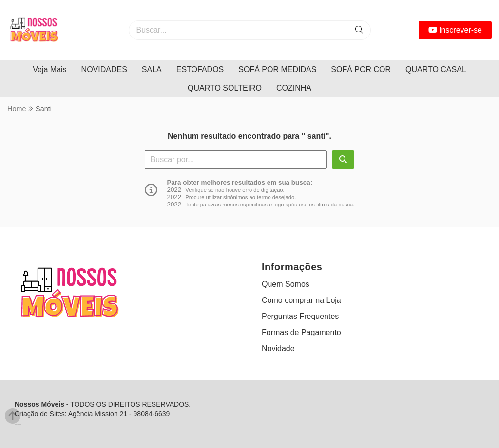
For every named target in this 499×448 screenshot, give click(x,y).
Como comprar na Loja (301, 300)
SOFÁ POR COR (361, 69)
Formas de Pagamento (301, 332)
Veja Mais (49, 69)
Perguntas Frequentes (300, 316)
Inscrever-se (455, 30)
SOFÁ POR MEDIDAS (277, 69)
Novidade (278, 348)
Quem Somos (286, 284)
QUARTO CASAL (436, 69)
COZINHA (294, 88)
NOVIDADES (104, 69)
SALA (152, 69)
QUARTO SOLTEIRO (225, 88)
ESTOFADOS (200, 69)
